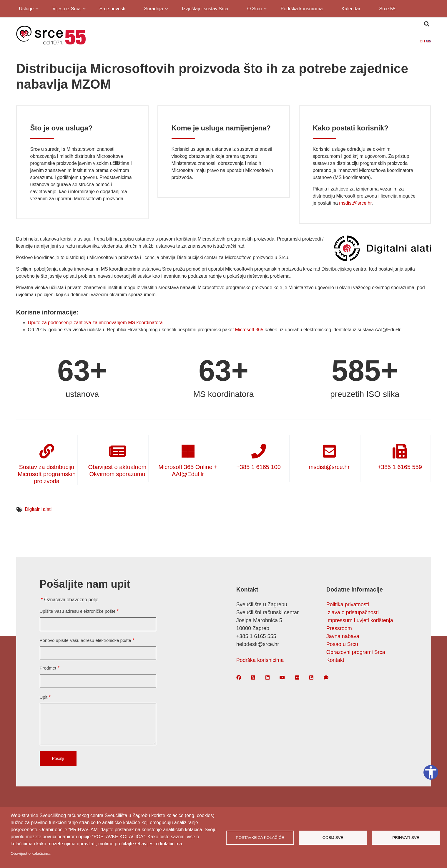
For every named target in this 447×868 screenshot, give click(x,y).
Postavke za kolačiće (260, 838)
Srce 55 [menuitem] (387, 9)
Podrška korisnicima (260, 660)
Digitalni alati (38, 509)
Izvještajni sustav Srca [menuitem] (205, 9)
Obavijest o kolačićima (30, 853)
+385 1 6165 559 (400, 467)
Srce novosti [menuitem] (112, 9)
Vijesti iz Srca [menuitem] (66, 10)
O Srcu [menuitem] (254, 10)
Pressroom (339, 628)
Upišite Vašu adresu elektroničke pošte (78, 611)
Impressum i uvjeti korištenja (360, 620)
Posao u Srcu (342, 644)
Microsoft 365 (249, 330)
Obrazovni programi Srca (356, 652)
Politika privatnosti (348, 604)
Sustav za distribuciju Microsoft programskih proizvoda (47, 474)
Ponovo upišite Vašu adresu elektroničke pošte (85, 640)
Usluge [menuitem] (26, 10)
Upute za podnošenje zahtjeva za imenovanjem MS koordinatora (95, 323)
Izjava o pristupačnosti (353, 612)
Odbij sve (333, 838)
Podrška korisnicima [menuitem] (302, 9)
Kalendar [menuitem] (351, 9)
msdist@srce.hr (355, 203)
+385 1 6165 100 (259, 467)
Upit (44, 697)
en (425, 41)
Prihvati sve (406, 838)
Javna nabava (343, 636)
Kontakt (335, 660)
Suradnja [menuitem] (153, 10)
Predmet (48, 668)
